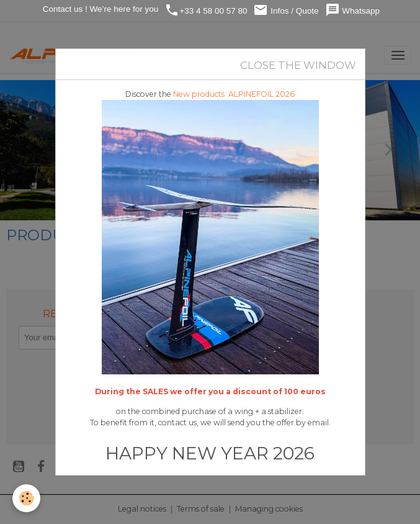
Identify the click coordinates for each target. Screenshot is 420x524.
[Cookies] (26, 498)
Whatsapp (353, 10)
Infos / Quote (286, 10)
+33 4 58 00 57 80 (206, 10)
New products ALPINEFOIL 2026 (234, 94)
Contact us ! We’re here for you (99, 9)
